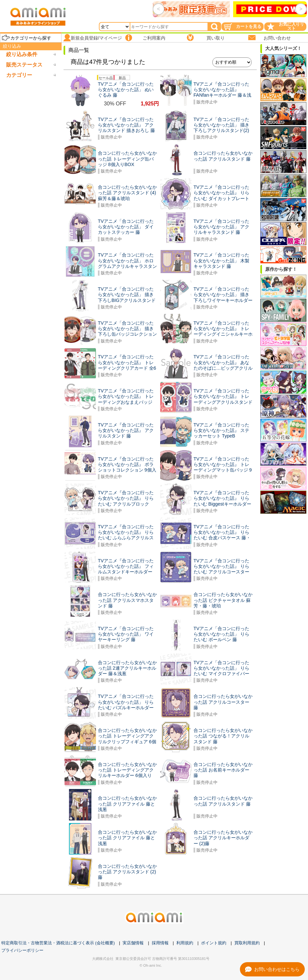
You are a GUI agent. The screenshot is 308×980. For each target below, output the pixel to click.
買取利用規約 (247, 943)
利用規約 (185, 943)
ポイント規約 (214, 943)
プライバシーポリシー (22, 950)
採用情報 (160, 943)
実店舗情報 (133, 943)
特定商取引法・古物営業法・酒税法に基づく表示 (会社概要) (58, 943)
